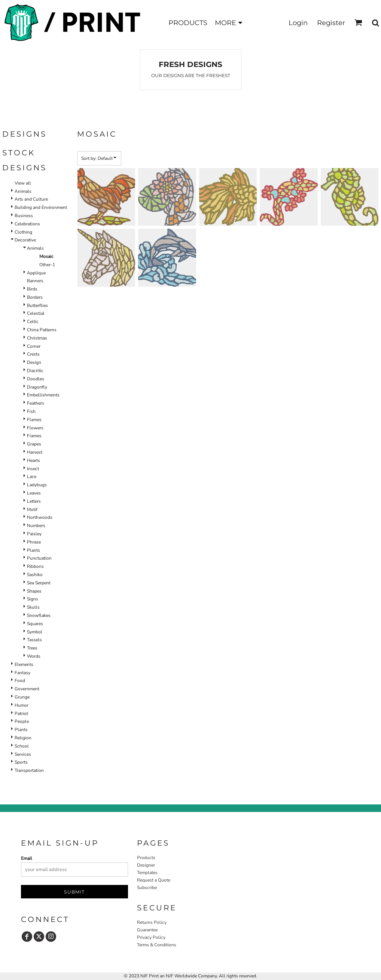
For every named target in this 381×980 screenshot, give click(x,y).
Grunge (22, 697)
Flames (34, 420)
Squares (35, 624)
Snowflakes (39, 615)
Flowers (35, 428)
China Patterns (42, 330)
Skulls (33, 607)
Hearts (33, 460)
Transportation (29, 770)
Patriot (21, 713)
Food (20, 681)
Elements (24, 664)
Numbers (36, 526)
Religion (23, 738)
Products (146, 858)
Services (23, 754)
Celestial (36, 313)
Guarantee (147, 930)
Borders (35, 297)
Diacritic (35, 371)
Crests (33, 354)
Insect (33, 469)
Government (27, 689)
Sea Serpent (39, 583)
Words (34, 656)
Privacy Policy (151, 937)
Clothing (23, 232)
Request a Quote (154, 880)
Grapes (34, 444)
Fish (31, 411)
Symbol (35, 632)
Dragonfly (37, 387)
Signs (33, 599)
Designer (146, 865)
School (22, 746)
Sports (21, 762)
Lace (32, 477)
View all (23, 183)
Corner (34, 346)
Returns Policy (152, 922)
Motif (32, 509)
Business (24, 216)
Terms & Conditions (157, 945)
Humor (22, 705)
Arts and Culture (31, 199)
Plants (33, 550)
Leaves (34, 493)
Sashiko (35, 575)
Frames (34, 436)
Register (331, 23)
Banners (35, 281)
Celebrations (27, 224)
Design (34, 362)
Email (27, 858)
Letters (34, 501)
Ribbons (35, 566)
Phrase (34, 542)
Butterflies (37, 305)
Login (298, 23)
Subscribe (147, 888)
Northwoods (40, 517)
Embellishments (43, 395)
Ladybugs (37, 485)
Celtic (33, 322)
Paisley (34, 534)
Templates (147, 873)
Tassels (34, 640)
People (22, 721)
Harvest (35, 452)
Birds (32, 289)
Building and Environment (41, 207)
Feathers (36, 403)
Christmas (37, 338)
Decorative (25, 240)
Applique (36, 273)
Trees (32, 648)
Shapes (34, 591)
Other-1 (47, 265)
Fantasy (22, 673)
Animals (23, 191)
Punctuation (39, 558)
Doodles (36, 379)
